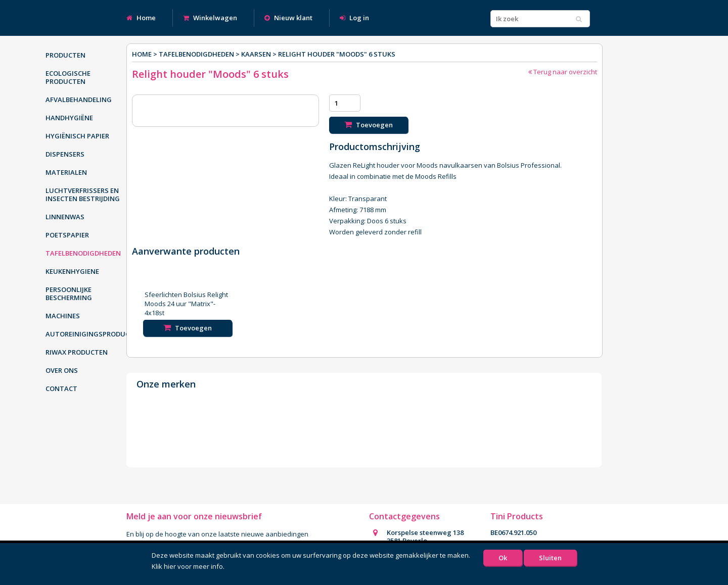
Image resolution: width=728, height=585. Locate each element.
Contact (61, 388)
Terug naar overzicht (563, 72)
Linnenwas (65, 217)
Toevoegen (369, 125)
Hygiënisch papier (77, 136)
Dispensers (65, 154)
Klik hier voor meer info (187, 566)
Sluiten (550, 558)
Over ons (62, 370)
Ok (503, 558)
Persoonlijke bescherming (69, 294)
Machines (63, 316)
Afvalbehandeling (79, 100)
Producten (65, 55)
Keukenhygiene (72, 271)
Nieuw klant (288, 18)
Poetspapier (67, 235)
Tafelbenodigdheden (83, 253)
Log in (354, 18)
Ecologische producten (68, 77)
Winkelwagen (210, 18)
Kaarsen (256, 54)
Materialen (66, 172)
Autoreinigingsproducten (88, 334)
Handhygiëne (69, 118)
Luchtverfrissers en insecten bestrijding (83, 194)
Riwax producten (77, 352)
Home (141, 18)
